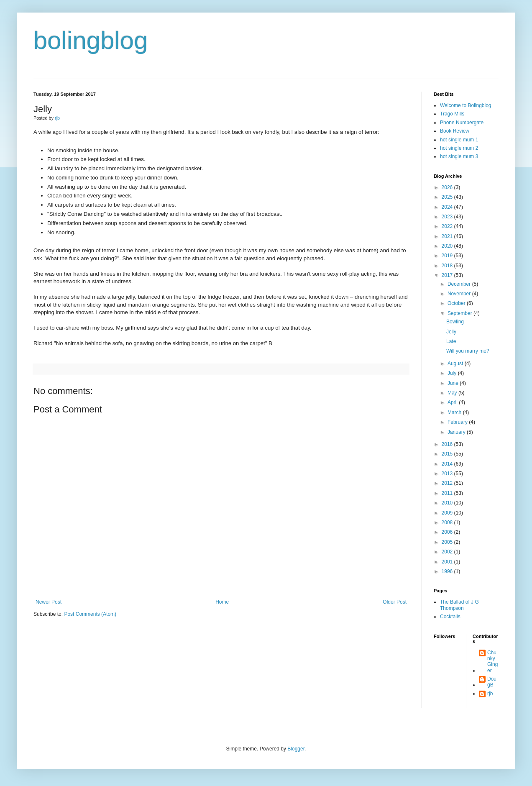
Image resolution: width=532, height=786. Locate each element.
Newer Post (49, 602)
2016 (448, 444)
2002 (448, 552)
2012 (448, 483)
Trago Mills (452, 114)
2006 (448, 532)
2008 (448, 522)
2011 (448, 493)
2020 (448, 246)
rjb (490, 694)
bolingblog (91, 40)
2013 (448, 474)
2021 (448, 236)
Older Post (395, 602)
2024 (448, 207)
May (453, 393)
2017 (448, 275)
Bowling (455, 322)
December (460, 284)
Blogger (296, 749)
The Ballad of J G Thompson (459, 605)
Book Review (455, 131)
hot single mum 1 (459, 140)
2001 (448, 562)
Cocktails (450, 617)
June (454, 383)
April (453, 402)
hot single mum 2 (459, 148)
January (457, 432)
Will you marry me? (468, 351)
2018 (448, 266)
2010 (448, 503)
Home (222, 602)
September (460, 313)
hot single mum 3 (459, 156)
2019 (448, 256)
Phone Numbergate (462, 123)
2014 (448, 464)
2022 (448, 226)
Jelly (451, 332)
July (453, 373)
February (458, 422)
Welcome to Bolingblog (466, 105)
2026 (448, 187)
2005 (448, 542)
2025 (448, 197)
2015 (448, 454)
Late (451, 341)
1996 (448, 571)
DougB (492, 682)
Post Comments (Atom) (90, 614)
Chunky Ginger (492, 662)
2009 (448, 513)
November (460, 294)
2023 (448, 217)
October (457, 303)
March (455, 412)
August (456, 364)
